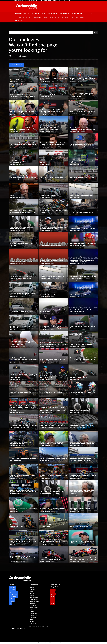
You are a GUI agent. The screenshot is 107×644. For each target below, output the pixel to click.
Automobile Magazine (15, 82)
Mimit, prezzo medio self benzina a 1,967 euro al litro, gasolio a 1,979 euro (52, 493)
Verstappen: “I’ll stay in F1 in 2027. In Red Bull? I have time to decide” (82, 542)
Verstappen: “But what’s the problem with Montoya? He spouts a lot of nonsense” (52, 443)
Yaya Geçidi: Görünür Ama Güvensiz (50, 245)
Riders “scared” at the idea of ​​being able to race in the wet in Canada (82, 426)
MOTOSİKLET (75, 17)
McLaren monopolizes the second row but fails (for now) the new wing (23, 526)
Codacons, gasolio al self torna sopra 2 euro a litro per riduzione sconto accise (24, 509)
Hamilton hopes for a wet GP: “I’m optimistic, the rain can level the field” (83, 244)
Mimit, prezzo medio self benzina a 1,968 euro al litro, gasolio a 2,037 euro (22, 228)
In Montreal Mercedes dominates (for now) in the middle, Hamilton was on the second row (83, 559)
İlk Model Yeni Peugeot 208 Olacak (80, 295)
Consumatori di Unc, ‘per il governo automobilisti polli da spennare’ (80, 509)
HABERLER (18, 14)
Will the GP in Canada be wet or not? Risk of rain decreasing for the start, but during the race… (83, 111)
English (33, 589)
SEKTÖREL (18, 17)
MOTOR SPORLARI (63, 17)
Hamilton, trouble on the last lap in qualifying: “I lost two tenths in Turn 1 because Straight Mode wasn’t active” (23, 144)
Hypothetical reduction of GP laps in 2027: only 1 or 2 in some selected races (82, 459)
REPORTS (33, 623)
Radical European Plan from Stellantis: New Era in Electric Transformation (82, 261)
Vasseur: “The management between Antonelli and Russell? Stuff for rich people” (83, 129)
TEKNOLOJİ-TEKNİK (77, 14)
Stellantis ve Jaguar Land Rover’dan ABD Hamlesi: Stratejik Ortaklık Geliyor (52, 278)
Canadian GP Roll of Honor (18, 80)
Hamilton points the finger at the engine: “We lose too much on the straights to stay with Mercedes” (83, 359)
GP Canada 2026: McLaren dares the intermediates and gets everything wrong (22, 96)
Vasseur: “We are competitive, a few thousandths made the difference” (51, 559)
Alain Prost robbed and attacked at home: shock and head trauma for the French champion (82, 492)
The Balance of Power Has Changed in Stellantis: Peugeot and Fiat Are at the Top (23, 211)
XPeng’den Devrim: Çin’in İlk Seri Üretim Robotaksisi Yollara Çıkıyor (22, 327)
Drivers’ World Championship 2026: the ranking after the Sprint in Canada (51, 426)
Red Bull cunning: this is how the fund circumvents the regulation (21, 443)
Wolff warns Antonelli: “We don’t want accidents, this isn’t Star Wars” (21, 393)
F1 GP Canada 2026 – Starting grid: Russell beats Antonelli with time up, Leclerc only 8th (53, 344)
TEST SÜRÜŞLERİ (53, 14)
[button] (91, 14)
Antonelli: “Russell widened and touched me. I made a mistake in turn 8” (53, 377)
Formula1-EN (34, 615)
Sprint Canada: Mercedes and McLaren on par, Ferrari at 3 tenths (52, 360)
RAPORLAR (18, 21)
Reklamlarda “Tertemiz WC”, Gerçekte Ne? (23, 262)
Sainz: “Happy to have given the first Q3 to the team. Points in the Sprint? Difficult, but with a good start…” (23, 492)
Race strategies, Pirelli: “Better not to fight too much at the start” (53, 96)
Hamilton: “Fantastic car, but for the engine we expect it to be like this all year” (23, 129)
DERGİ (82, 17)
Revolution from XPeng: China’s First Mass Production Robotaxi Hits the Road (23, 294)
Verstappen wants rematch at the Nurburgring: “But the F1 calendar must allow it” (23, 558)
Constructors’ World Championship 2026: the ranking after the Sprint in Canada (23, 426)
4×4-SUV (26, 14)
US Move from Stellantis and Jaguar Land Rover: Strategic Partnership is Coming (82, 195)
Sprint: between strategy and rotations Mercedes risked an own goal (81, 377)
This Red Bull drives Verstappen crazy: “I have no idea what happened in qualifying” (53, 327)
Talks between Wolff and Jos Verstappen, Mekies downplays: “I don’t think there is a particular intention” (82, 95)
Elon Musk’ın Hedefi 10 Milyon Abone (51, 295)
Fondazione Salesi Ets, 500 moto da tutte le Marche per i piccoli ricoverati (53, 129)
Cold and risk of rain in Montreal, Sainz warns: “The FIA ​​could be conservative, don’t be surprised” (53, 111)
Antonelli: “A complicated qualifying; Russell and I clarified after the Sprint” (53, 228)
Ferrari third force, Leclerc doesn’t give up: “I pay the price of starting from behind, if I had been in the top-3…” (23, 376)
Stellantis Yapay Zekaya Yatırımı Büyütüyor (23, 311)
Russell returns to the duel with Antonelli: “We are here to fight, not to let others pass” (24, 278)
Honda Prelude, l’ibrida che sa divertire (81, 526)
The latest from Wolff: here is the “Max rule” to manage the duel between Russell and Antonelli (53, 144)
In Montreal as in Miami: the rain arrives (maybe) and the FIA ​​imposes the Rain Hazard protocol (24, 359)
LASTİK (46, 17)
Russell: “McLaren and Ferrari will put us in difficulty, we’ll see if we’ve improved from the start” (24, 541)
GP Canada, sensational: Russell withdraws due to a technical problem (82, 79)
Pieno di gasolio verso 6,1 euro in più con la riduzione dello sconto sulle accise (82, 410)
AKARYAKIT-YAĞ (35, 14)
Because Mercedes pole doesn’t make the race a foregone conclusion (52, 195)
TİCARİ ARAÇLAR (37, 17)
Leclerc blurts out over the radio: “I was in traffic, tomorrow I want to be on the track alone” (52, 541)
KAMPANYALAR (27, 17)
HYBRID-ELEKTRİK (64, 14)
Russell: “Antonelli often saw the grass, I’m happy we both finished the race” (82, 393)
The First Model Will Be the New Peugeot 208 (83, 229)
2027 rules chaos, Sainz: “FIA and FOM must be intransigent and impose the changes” (23, 112)
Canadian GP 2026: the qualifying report (81, 344)
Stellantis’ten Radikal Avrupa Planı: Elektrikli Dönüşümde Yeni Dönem (83, 311)
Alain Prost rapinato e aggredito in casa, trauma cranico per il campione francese (82, 443)
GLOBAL (44, 14)
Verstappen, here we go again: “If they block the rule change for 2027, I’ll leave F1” (83, 145)
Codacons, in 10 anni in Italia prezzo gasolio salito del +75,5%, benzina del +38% (53, 178)
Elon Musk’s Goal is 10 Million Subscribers (82, 212)
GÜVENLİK (53, 17)
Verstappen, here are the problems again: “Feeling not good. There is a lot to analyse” (53, 509)
